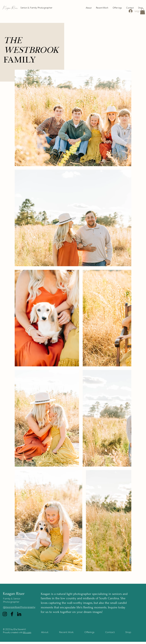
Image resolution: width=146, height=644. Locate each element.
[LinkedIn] (19, 614)
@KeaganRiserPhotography (19, 607)
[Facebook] (12, 614)
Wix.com (27, 632)
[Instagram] (5, 614)
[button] (143, 11)
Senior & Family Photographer (36, 8)
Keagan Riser (10, 8)
